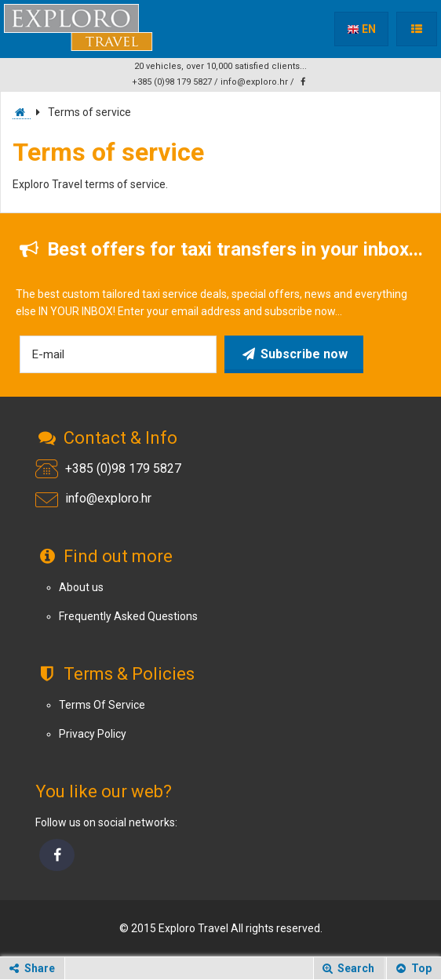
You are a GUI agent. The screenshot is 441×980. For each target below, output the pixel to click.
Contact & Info (106, 438)
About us (81, 587)
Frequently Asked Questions (128, 616)
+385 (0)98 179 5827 (172, 82)
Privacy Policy (93, 734)
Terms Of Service (102, 705)
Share (31, 968)
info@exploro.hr (254, 82)
